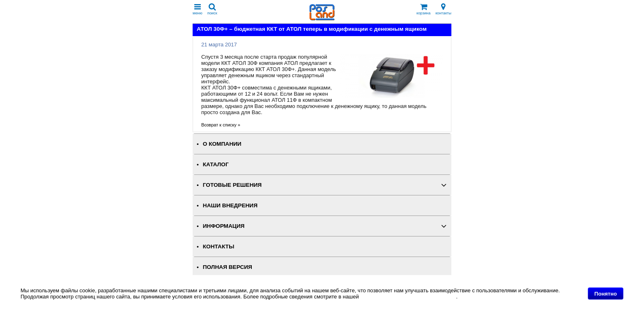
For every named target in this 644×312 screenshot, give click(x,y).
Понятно (606, 294)
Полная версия (228, 267)
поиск (212, 9)
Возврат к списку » (221, 125)
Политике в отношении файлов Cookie (408, 297)
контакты (443, 9)
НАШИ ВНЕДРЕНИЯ (230, 205)
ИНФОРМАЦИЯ (224, 226)
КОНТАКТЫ (218, 247)
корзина (423, 9)
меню (198, 9)
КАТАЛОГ (216, 164)
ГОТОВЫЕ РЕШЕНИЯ (232, 185)
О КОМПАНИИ (222, 144)
